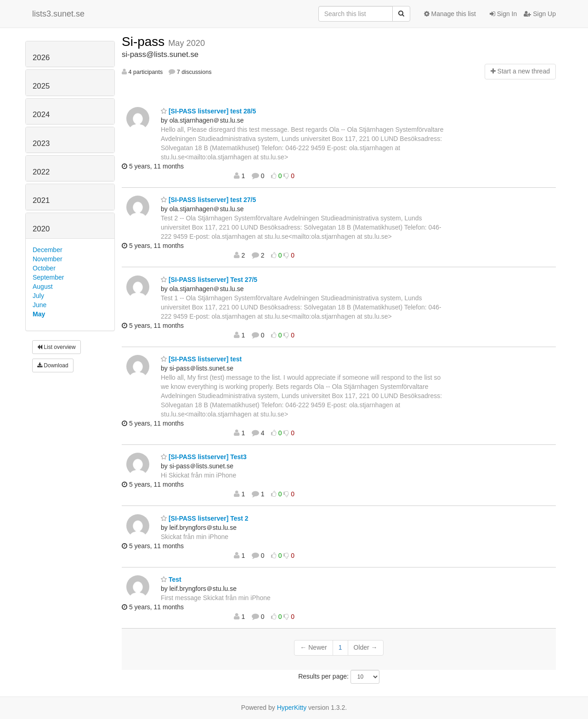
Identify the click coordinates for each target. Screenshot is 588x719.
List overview (57, 347)
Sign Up (540, 14)
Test (171, 579)
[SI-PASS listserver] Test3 (204, 457)
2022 (41, 172)
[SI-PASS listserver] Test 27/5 (209, 280)
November (48, 259)
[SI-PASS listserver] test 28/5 (208, 111)
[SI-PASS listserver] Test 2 (205, 518)
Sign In (503, 14)
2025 (41, 86)
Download (53, 365)
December (48, 250)
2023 (41, 143)
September (48, 277)
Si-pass (145, 42)
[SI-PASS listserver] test (201, 359)
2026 (41, 58)
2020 (41, 229)
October (44, 268)
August (43, 286)
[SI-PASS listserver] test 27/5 (208, 200)
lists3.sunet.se (58, 14)
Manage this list (450, 14)
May (39, 314)
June (40, 305)
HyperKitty (292, 708)
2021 (41, 200)
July (38, 296)
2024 (41, 115)
